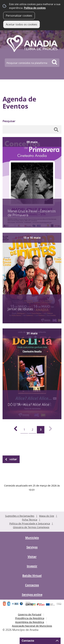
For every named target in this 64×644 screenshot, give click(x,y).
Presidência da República (30, 618)
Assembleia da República (30, 622)
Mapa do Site (47, 516)
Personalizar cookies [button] (19, 16)
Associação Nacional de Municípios (32, 626)
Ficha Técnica (30, 520)
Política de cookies (35, 8)
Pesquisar (9, 121)
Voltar (13, 459)
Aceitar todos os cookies (22, 24)
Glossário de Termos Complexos (31, 527)
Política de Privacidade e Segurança (30, 523)
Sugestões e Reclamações (20, 516)
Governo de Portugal (30, 614)
